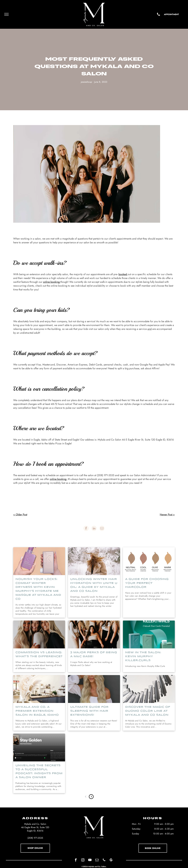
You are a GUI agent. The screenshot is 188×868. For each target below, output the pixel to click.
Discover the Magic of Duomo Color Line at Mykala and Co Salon (148, 711)
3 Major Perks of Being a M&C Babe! (94, 654)
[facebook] (76, 860)
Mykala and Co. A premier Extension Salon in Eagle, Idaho (37, 711)
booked (123, 274)
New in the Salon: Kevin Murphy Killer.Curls (143, 656)
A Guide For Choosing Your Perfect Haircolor (147, 583)
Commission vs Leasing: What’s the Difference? (39, 654)
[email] (97, 860)
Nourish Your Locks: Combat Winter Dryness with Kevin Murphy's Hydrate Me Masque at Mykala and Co (38, 589)
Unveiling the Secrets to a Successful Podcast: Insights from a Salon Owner (39, 771)
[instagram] (83, 860)
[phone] (104, 860)
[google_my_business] (111, 860)
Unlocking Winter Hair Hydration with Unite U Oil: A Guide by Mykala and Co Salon (94, 585)
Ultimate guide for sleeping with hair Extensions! (89, 711)
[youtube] (90, 860)
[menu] (6, 14)
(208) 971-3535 (35, 838)
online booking (51, 282)
